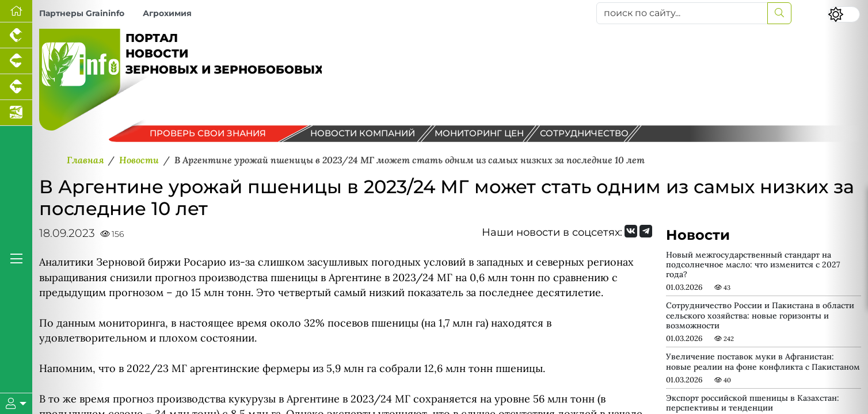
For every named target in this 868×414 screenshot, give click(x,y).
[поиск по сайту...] (682, 13)
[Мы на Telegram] (646, 231)
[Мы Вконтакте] (631, 231)
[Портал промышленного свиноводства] (16, 61)
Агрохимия (167, 13)
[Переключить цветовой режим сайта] (844, 14)
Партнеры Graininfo (82, 13)
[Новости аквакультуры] (16, 113)
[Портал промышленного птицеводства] (16, 35)
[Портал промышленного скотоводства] (16, 87)
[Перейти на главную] (16, 11)
